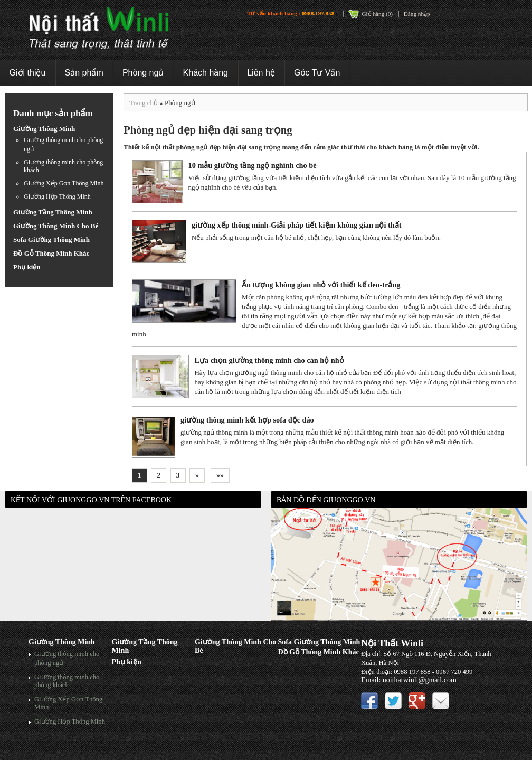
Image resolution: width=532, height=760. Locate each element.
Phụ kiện (27, 267)
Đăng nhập (417, 14)
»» (220, 476)
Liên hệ (261, 73)
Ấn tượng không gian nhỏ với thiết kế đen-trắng (321, 285)
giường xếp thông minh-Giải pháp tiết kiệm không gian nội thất (297, 225)
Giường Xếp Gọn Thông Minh (64, 183)
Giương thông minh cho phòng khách (67, 681)
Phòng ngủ (143, 73)
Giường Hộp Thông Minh (57, 196)
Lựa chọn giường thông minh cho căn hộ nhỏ (269, 360)
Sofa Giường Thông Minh (51, 240)
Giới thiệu (28, 73)
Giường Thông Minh (44, 129)
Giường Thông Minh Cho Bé (56, 226)
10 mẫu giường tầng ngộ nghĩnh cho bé (253, 165)
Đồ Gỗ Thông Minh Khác (51, 253)
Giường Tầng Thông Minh (53, 212)
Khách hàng (206, 73)
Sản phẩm (84, 73)
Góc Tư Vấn (317, 73)
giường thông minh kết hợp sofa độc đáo (247, 420)
